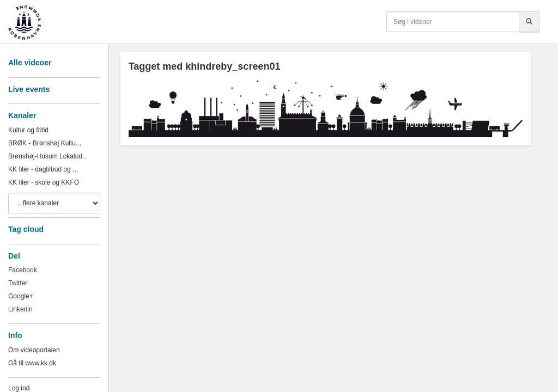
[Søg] (529, 22)
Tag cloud (26, 229)
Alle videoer (30, 63)
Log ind (19, 388)
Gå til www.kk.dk (32, 363)
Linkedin (20, 309)
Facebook (23, 270)
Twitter (18, 283)
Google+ (21, 296)
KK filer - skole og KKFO (44, 182)
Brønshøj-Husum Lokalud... (48, 156)
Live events (29, 89)
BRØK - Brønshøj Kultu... (45, 143)
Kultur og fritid (28, 130)
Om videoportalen (34, 350)
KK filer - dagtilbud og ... (43, 169)
